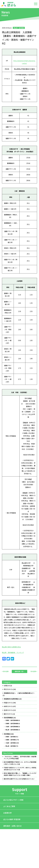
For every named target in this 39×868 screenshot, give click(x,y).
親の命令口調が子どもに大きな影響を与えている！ (19, 779)
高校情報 (7, 734)
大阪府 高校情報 (11, 743)
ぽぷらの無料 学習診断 (12, 819)
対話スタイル (8, 703)
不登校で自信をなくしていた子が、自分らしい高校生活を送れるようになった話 (20, 769)
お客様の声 (7, 813)
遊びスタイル (8, 714)
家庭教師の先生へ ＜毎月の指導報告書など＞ (19, 693)
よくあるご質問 (9, 806)
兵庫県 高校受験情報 (12, 723)
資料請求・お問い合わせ (12, 826)
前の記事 (6, 671)
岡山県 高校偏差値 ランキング (13, 653)
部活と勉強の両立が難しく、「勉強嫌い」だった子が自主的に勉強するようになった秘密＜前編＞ (20, 774)
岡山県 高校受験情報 (12, 730)
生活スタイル (8, 710)
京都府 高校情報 (11, 737)
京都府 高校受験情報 (12, 720)
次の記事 (33, 671)
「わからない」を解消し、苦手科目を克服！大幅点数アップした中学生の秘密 (20, 758)
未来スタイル (8, 706)
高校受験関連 (8, 718)
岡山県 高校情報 (11, 746)
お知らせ (7, 686)
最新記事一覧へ (19, 671)
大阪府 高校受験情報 (12, 727)
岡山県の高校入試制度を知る (11, 647)
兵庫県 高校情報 (11, 740)
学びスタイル (8, 689)
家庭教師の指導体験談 (11, 699)
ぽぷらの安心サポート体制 (13, 800)
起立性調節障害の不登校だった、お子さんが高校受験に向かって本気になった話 (20, 763)
